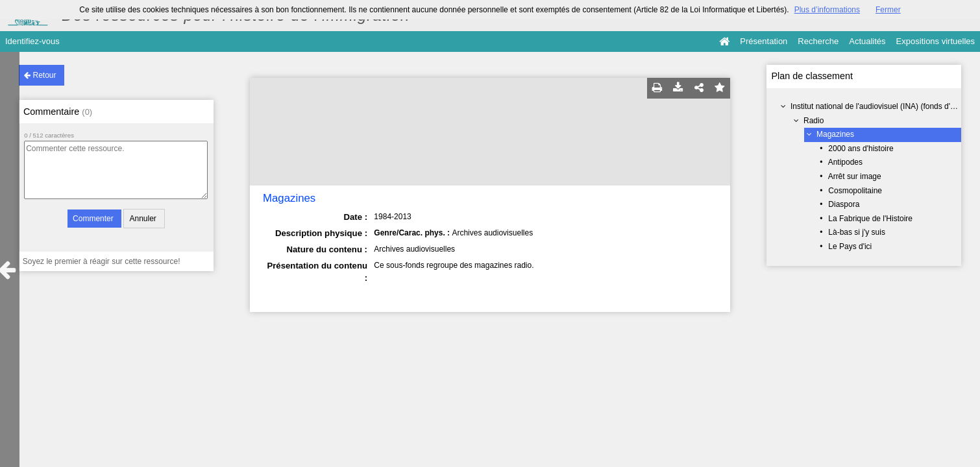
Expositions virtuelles (936, 41)
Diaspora (844, 204)
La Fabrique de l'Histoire (870, 219)
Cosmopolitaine (855, 191)
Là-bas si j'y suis (857, 232)
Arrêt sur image (855, 176)
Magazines (835, 134)
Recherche (818, 41)
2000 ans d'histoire (861, 149)
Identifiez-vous (32, 41)
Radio (814, 121)
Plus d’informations (827, 10)
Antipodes (845, 162)
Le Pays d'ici (850, 246)
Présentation (764, 41)
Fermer (888, 10)
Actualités (867, 41)
